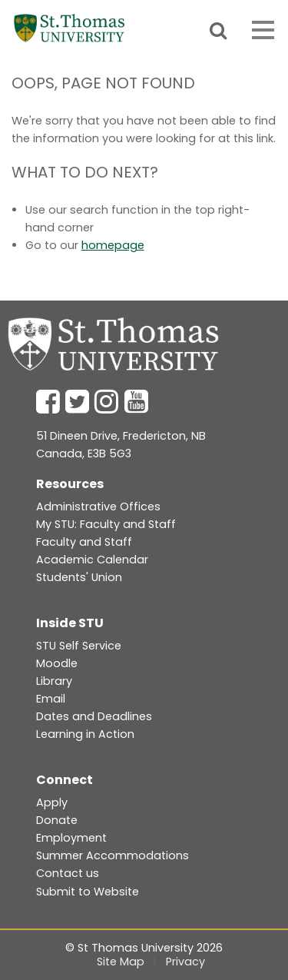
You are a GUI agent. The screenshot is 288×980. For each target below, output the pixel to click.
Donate (57, 820)
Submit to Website (88, 892)
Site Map (121, 962)
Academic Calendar (92, 560)
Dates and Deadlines (94, 716)
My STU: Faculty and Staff (106, 524)
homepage (113, 245)
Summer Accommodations (113, 855)
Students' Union (79, 577)
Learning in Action (85, 734)
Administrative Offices (98, 507)
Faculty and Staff (84, 542)
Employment (71, 838)
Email (51, 699)
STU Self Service (79, 646)
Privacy (185, 962)
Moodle (57, 663)
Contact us (68, 873)
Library (54, 681)
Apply (52, 802)
